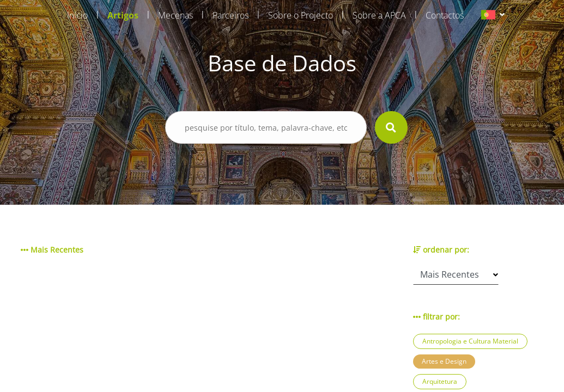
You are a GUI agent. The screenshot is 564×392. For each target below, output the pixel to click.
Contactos (445, 15)
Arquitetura (440, 381)
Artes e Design (444, 361)
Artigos (123, 15)
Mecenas (175, 15)
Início (77, 15)
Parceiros (231, 15)
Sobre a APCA (379, 15)
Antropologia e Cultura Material (470, 341)
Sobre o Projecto (301, 15)
